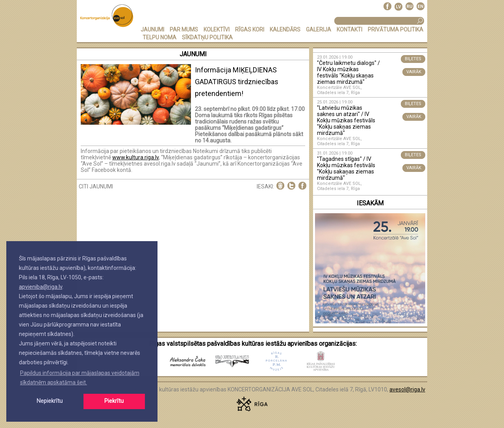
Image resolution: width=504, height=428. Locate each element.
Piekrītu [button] (114, 401)
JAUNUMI (152, 30)
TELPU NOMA (159, 37)
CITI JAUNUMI (96, 186)
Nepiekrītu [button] (50, 401)
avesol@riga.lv (407, 389)
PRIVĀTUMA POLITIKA (396, 30)
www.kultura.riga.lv (135, 157)
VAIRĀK (414, 72)
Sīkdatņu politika (207, 37)
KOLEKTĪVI (217, 30)
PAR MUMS (184, 30)
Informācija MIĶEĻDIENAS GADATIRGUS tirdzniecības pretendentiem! (237, 82)
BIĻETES (413, 59)
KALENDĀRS (285, 30)
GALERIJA (319, 30)
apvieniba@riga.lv (41, 287)
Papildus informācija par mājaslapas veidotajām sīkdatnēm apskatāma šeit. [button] (80, 378)
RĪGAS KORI (250, 30)
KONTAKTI (349, 30)
